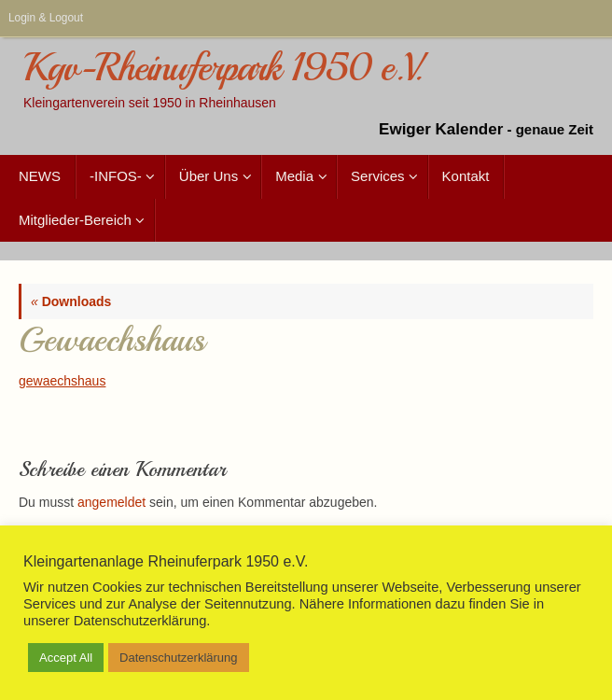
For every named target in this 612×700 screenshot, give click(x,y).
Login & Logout (46, 18)
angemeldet (111, 502)
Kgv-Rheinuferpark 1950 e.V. (222, 68)
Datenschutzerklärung (178, 658)
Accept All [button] (66, 658)
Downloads (71, 301)
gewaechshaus (62, 381)
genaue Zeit (555, 129)
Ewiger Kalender (441, 129)
